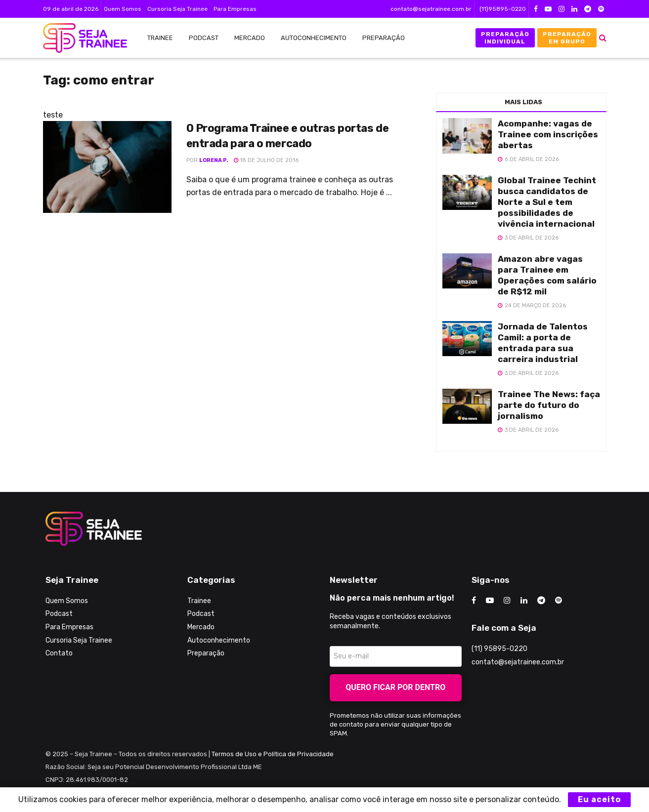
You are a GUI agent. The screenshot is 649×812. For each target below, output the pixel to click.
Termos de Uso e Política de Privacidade (273, 754)
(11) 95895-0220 (499, 649)
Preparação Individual (505, 38)
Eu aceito (599, 799)
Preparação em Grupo (567, 38)
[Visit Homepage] (80, 38)
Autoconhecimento (314, 38)
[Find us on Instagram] (507, 601)
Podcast (204, 38)
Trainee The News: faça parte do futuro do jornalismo (549, 405)
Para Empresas (235, 9)
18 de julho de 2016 (266, 160)
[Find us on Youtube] (490, 601)
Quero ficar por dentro (395, 687)
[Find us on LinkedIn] (524, 601)
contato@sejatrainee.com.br (431, 9)
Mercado (250, 38)
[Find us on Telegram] (541, 601)
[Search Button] (603, 38)
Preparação (384, 38)
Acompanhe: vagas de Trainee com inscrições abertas (548, 134)
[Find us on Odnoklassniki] (559, 601)
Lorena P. (214, 160)
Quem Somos (123, 9)
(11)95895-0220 (503, 9)
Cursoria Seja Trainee (177, 9)
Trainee (160, 38)
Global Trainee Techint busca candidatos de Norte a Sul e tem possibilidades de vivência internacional (547, 202)
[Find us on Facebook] (474, 601)
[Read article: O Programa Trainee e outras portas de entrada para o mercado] (107, 167)
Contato (59, 653)
